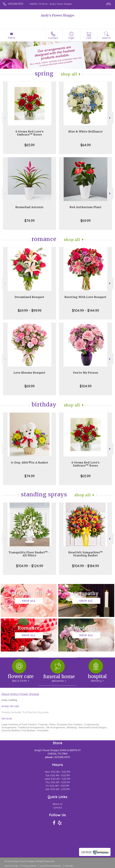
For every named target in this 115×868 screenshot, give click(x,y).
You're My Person (86, 373)
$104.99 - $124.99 (30, 566)
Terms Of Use (11, 866)
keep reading (9, 700)
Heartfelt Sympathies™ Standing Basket (86, 554)
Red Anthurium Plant (86, 207)
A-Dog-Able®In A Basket (30, 463)
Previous (5, 118)
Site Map (69, 866)
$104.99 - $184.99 (86, 566)
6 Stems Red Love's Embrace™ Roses (30, 133)
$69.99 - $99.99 (30, 310)
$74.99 (29, 221)
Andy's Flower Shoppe (57, 15)
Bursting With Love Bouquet (86, 297)
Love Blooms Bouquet (29, 373)
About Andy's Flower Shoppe (20, 694)
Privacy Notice (29, 866)
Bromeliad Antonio (29, 207)
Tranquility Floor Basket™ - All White (29, 554)
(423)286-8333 (16, 4)
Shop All (69, 74)
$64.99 (86, 145)
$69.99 (86, 221)
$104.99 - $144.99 (86, 310)
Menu (12, 38)
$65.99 (29, 145)
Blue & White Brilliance (86, 132)
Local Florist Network (50, 866)
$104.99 (86, 386)
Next (110, 118)
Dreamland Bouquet (29, 297)
